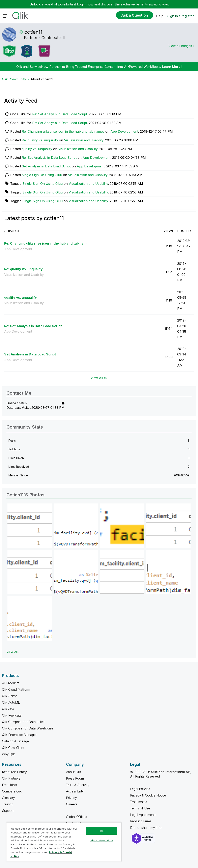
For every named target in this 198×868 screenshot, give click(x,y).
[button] (30, 526)
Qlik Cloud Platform (16, 689)
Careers (72, 804)
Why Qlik (8, 754)
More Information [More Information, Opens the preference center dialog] (102, 840)
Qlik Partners (11, 778)
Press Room (75, 778)
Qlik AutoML (11, 702)
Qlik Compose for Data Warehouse (28, 728)
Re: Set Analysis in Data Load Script (60, 114)
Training (8, 804)
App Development (124, 131)
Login (81, 4)
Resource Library (14, 772)
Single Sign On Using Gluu (42, 175)
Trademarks (139, 802)
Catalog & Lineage (15, 741)
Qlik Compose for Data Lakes (24, 722)
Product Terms (141, 821)
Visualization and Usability (84, 140)
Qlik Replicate (12, 715)
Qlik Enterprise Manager (19, 735)
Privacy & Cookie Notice (148, 795)
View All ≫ (99, 378)
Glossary (8, 798)
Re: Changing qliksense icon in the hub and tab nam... (47, 243)
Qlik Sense (10, 696)
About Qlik (74, 772)
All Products (11, 683)
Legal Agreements (143, 815)
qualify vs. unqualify (37, 149)
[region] (64, 842)
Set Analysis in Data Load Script (46, 166)
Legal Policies (140, 789)
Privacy (72, 798)
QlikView (8, 709)
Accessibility (75, 791)
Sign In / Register (181, 16)
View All (13, 652)
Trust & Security (78, 785)
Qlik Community (14, 79)
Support (8, 811)
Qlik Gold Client (13, 748)
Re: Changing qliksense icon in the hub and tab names (63, 131)
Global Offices (77, 817)
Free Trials (9, 785)
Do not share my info (146, 828)
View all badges (180, 46)
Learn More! (172, 67)
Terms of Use (140, 808)
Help (160, 16)
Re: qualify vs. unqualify (40, 140)
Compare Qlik (12, 791)
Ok (102, 831)
